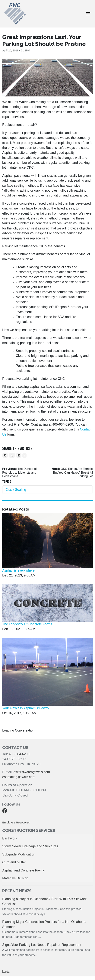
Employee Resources (16, 822)
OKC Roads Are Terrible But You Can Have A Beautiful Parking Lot (73, 472)
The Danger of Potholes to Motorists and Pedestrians (19, 472)
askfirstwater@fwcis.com (32, 772)
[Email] (24, 455)
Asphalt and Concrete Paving (24, 870)
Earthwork (10, 838)
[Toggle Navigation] (88, 14)
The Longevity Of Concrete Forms (27, 624)
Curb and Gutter (14, 862)
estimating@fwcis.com (19, 777)
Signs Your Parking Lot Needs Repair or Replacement (42, 945)
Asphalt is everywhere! (19, 570)
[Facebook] (5, 455)
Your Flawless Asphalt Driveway (26, 708)
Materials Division (15, 878)
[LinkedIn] (19, 455)
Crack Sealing (16, 490)
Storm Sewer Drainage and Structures (30, 846)
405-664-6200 (19, 754)
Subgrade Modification (19, 854)
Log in (6, 971)
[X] (12, 455)
